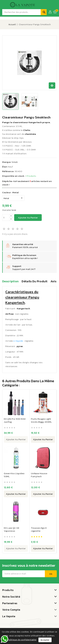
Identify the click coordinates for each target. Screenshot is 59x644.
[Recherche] (21, 12)
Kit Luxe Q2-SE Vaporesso (12, 529)
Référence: (8, 171)
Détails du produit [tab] (34, 281)
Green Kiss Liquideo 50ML (14, 475)
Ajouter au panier (28, 218)
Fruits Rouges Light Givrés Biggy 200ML (41, 420)
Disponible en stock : (14, 176)
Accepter (45, 640)
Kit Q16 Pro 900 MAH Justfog (15, 420)
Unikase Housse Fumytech (39, 475)
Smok (15, 162)
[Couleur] (13, 198)
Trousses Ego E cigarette (39, 529)
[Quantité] (6, 217)
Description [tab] (10, 281)
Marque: (7, 162)
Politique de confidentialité (22, 640)
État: (5, 167)
